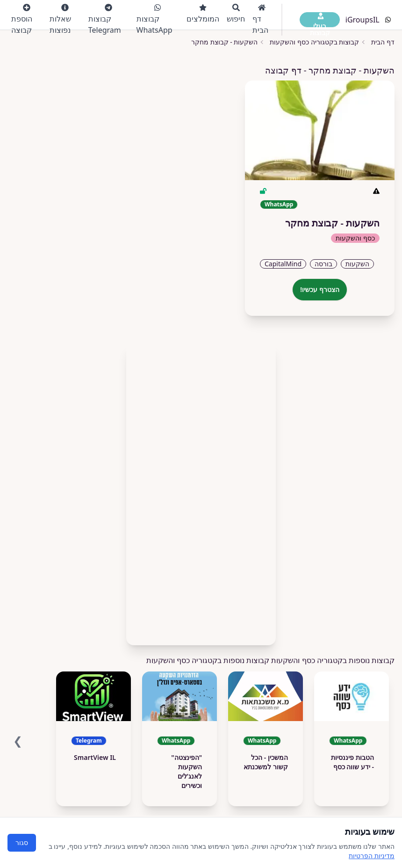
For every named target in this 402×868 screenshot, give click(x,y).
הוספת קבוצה (22, 19)
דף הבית (260, 19)
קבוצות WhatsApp (154, 19)
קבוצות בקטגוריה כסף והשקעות (314, 42)
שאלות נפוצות (60, 19)
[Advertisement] (201, 490)
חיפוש (236, 14)
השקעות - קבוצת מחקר (224, 42)
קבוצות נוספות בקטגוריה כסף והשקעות (208, 660)
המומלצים (203, 14)
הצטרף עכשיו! (320, 289)
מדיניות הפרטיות (372, 856)
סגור (22, 842)
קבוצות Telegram (105, 19)
